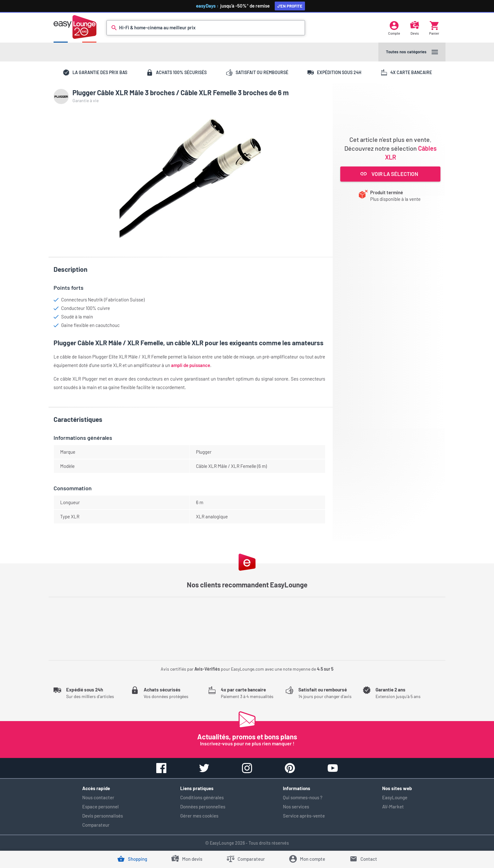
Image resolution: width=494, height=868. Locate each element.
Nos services (296, 807)
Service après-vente (304, 816)
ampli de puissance (191, 365)
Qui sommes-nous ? (303, 797)
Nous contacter (98, 797)
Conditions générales (202, 797)
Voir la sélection (389, 174)
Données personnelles (203, 807)
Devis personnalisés (103, 816)
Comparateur (96, 825)
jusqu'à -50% (249, 6)
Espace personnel (101, 807)
